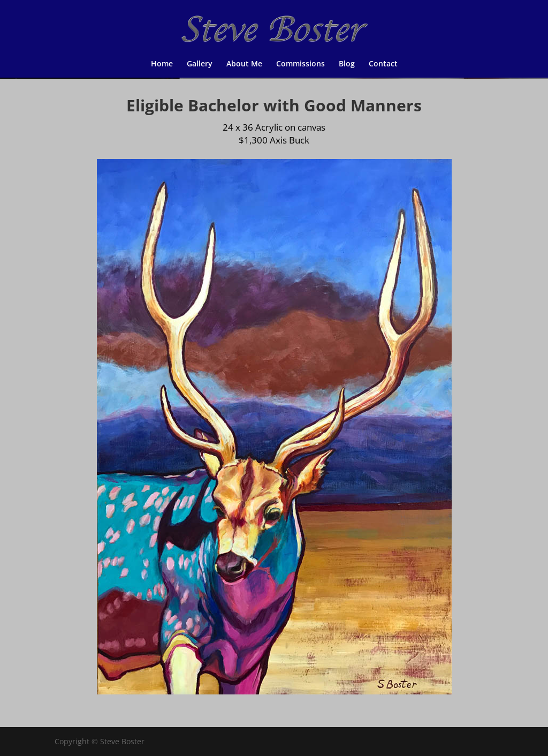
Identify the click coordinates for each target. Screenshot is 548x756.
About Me (244, 64)
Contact (383, 64)
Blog (347, 64)
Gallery (200, 64)
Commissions (300, 64)
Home (162, 64)
